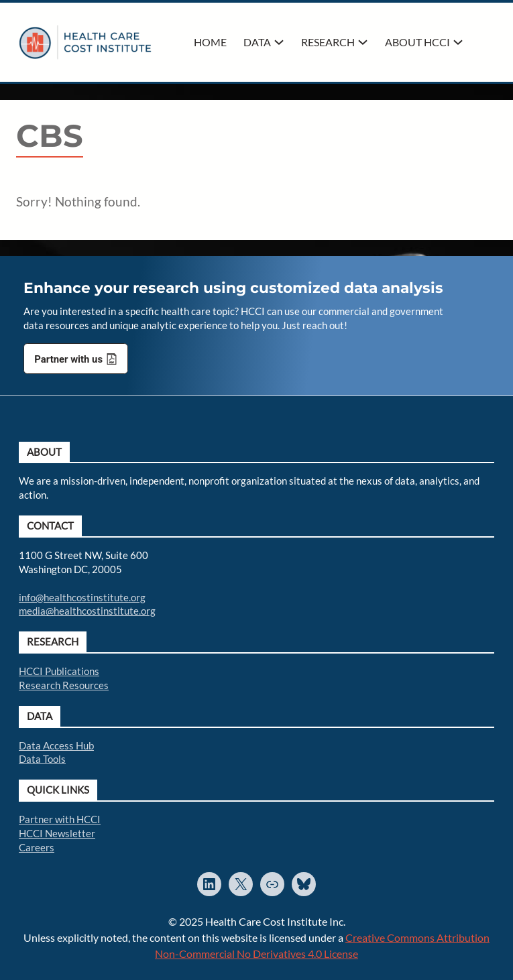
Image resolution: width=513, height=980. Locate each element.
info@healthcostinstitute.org (82, 597)
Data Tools (42, 759)
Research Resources (64, 685)
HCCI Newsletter (57, 833)
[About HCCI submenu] (458, 42)
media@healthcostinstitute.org (87, 611)
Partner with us (68, 359)
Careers (37, 847)
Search (488, 41)
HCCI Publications (59, 671)
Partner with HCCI (60, 819)
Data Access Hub (56, 745)
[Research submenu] (363, 42)
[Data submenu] (279, 42)
